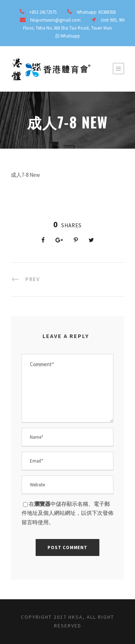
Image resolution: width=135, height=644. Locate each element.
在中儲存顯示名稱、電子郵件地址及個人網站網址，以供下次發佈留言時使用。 (67, 513)
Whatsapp (70, 36)
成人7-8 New (25, 175)
